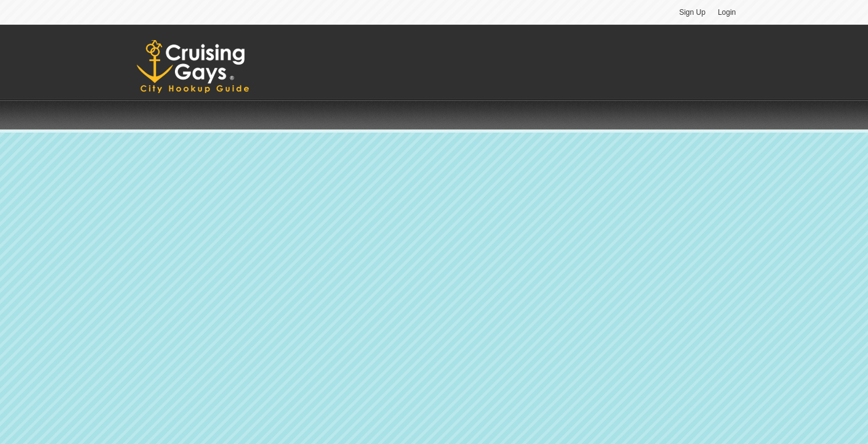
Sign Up (692, 12)
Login (727, 12)
